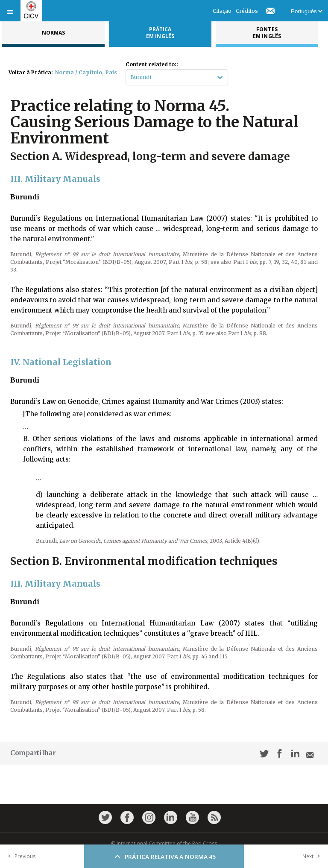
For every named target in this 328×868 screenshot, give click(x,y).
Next (313, 856)
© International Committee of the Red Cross (164, 843)
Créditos (247, 11)
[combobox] (131, 77)
